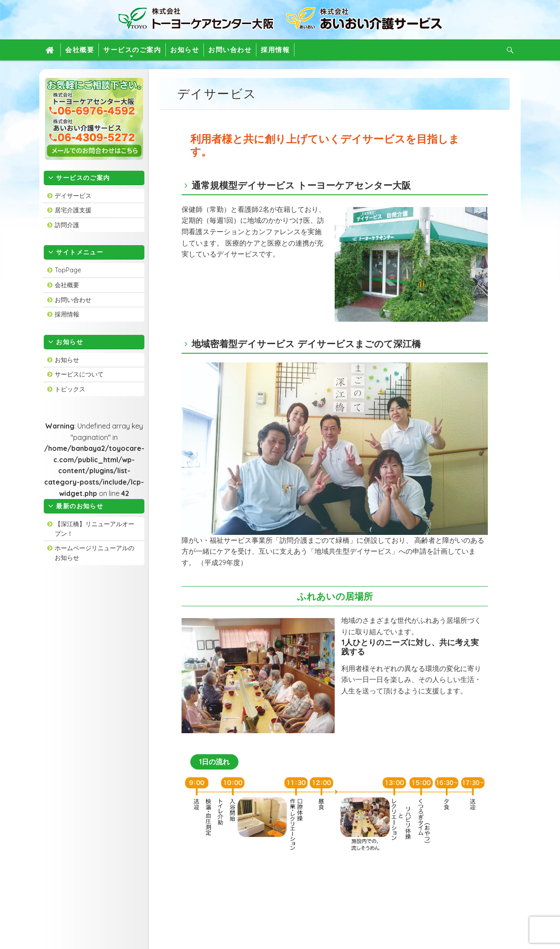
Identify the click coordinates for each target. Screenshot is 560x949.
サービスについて (79, 374)
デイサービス (73, 196)
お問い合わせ (230, 50)
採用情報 (275, 50)
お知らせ (185, 50)
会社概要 (80, 50)
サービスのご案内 (132, 50)
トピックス (70, 389)
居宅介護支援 (73, 210)
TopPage (68, 270)
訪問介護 (67, 225)
